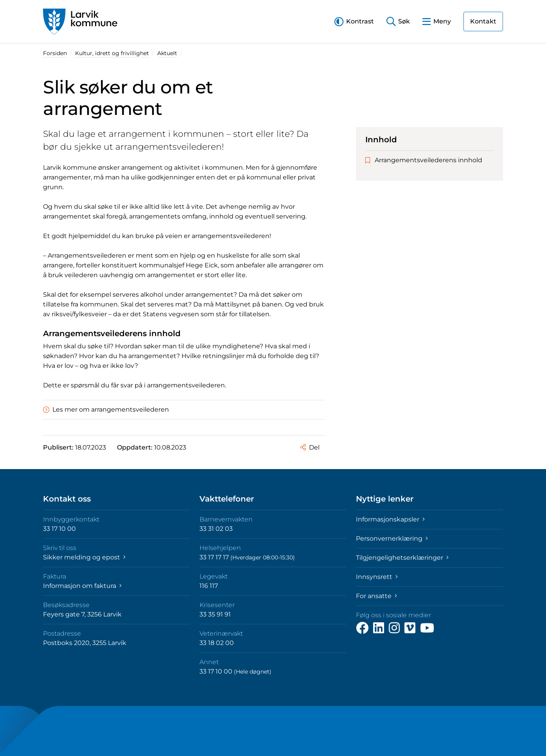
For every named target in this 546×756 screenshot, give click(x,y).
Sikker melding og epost (84, 557)
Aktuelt (167, 53)
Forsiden (55, 53)
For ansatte (376, 596)
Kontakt (483, 21)
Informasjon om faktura (82, 586)
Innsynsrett (377, 577)
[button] (354, 21)
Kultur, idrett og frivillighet (112, 53)
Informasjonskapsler (390, 519)
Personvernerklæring (392, 538)
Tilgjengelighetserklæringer (402, 558)
